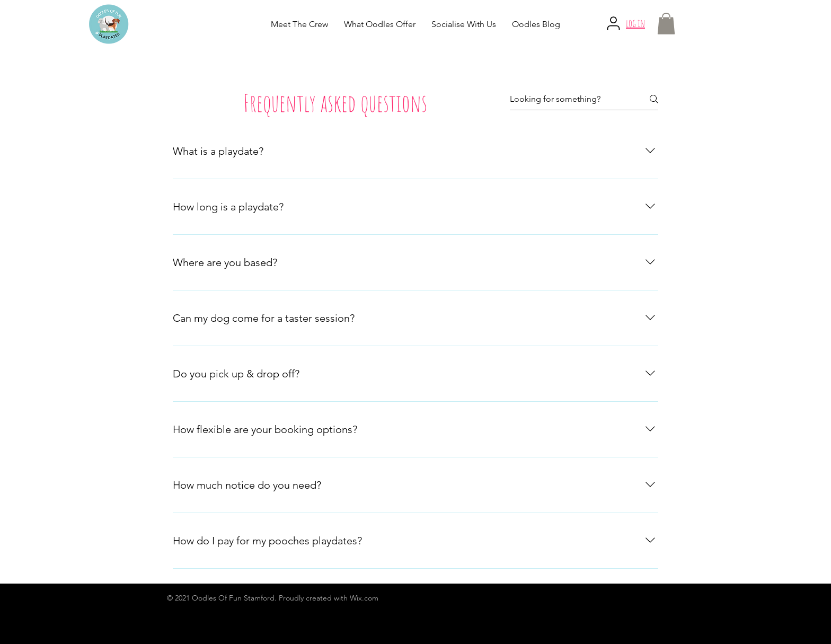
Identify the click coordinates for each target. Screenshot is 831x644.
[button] (666, 24)
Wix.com (364, 598)
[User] (613, 23)
